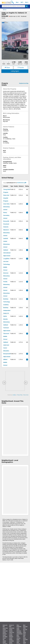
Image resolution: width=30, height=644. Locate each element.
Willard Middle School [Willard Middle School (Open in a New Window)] (5, 362)
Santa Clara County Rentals (12, 629)
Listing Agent (15, 71)
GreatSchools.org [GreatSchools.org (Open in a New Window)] (21, 183)
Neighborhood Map (24, 83)
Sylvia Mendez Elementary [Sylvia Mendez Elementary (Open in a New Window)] (7, 319)
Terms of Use (26, 395)
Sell (22, 2)
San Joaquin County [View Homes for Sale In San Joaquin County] (4, 641)
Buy (17, 2)
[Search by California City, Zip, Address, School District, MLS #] (13, 6)
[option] (15, 40)
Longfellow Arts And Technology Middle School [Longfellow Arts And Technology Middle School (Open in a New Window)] (7, 264)
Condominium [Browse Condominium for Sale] (20, 634)
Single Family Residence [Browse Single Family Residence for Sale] (19, 629)
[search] (27, 6)
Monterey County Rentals (11, 638)
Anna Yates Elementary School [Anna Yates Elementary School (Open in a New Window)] (7, 207)
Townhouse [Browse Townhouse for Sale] (19, 632)
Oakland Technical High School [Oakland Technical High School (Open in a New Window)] (7, 328)
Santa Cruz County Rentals (12, 634)
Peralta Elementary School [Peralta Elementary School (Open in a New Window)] (7, 284)
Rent (26, 2)
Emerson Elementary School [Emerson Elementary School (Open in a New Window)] (7, 276)
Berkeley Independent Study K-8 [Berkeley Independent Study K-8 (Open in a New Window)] (7, 310)
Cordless (14, 395)
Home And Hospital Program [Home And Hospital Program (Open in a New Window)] (6, 198)
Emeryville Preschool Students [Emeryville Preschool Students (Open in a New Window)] (6, 224)
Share (7, 68)
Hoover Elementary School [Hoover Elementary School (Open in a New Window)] (7, 293)
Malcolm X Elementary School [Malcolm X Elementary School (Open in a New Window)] (7, 233)
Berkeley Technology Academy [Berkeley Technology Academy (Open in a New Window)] (7, 302)
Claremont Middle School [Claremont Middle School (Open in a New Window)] (6, 336)
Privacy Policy (20, 395)
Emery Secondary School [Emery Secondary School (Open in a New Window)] (6, 215)
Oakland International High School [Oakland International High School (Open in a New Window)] (7, 253)
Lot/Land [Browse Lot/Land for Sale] (19, 638)
